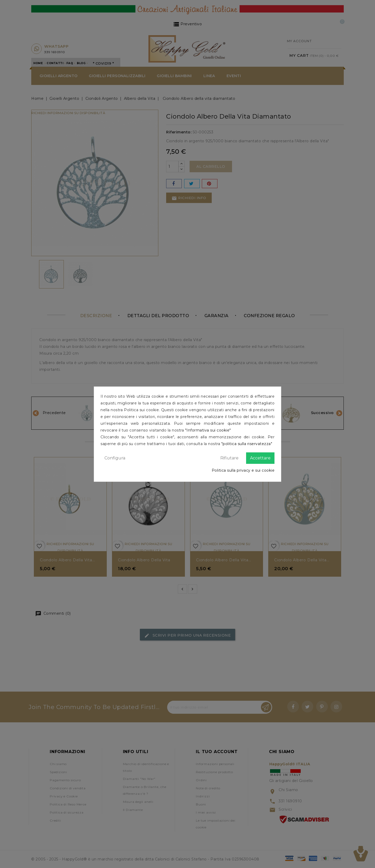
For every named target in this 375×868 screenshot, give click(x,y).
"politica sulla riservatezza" (247, 444)
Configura (115, 458)
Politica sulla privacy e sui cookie (243, 470)
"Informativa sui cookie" (208, 430)
